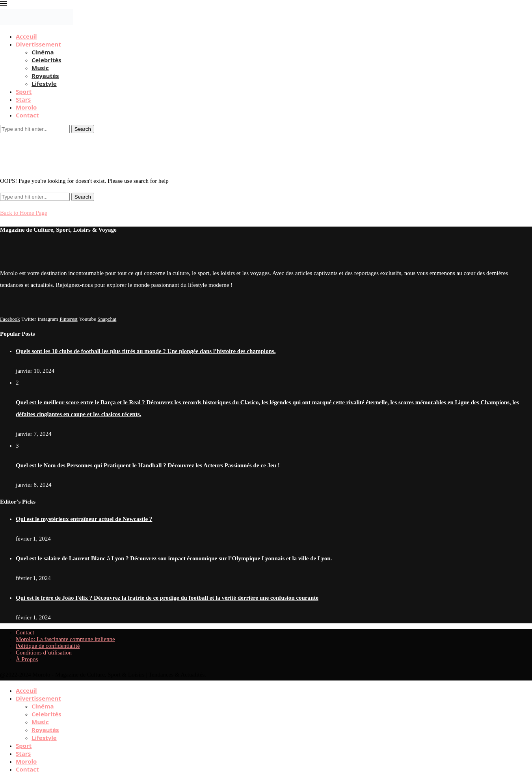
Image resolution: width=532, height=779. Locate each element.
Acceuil (26, 36)
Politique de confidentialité (48, 646)
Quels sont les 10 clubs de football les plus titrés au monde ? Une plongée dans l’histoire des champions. (146, 351)
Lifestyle (44, 84)
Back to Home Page (24, 213)
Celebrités (47, 60)
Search (83, 129)
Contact (27, 115)
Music (40, 68)
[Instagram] (48, 319)
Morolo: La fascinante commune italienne (65, 639)
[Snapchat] (107, 319)
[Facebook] (10, 319)
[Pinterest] (69, 319)
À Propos (27, 659)
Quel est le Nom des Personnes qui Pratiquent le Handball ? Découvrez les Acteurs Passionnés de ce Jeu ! (148, 465)
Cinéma (43, 52)
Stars (23, 99)
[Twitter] (29, 319)
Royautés (45, 76)
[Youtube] (87, 319)
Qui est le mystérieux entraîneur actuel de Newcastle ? (84, 519)
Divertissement (38, 44)
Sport (24, 91)
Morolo (26, 107)
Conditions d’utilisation (44, 653)
